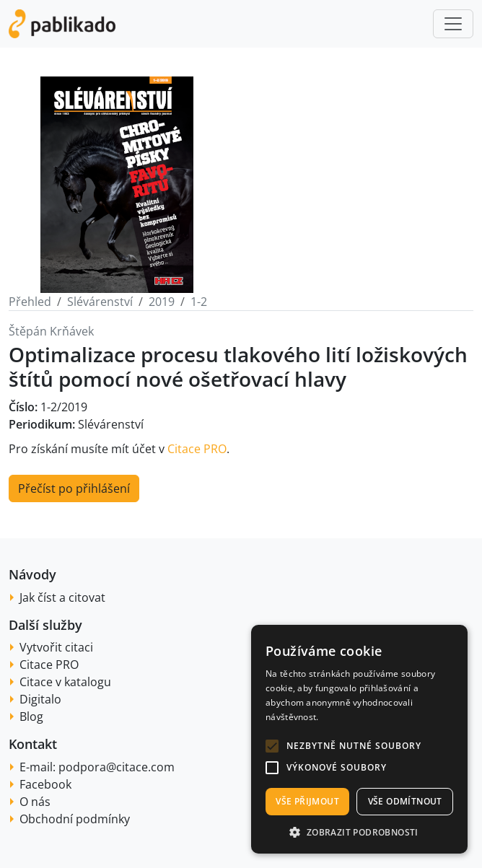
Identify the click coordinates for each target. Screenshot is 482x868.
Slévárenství (100, 302)
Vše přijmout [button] (307, 801)
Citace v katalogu (65, 682)
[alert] (359, 739)
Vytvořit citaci (56, 647)
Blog (31, 716)
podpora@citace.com (117, 767)
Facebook (45, 784)
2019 (162, 302)
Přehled (30, 302)
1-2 (199, 302)
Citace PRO (197, 449)
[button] (272, 746)
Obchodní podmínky (75, 819)
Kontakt (33, 744)
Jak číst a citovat (62, 597)
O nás (35, 802)
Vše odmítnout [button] (405, 801)
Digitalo (40, 699)
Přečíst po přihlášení (74, 488)
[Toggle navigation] (453, 24)
